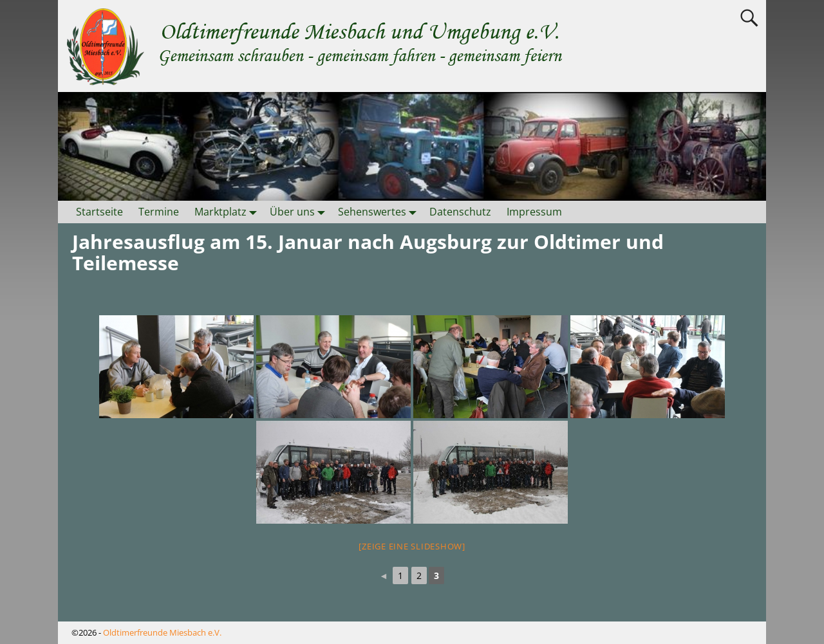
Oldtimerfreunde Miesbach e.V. (162, 632)
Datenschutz (460, 212)
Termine (159, 212)
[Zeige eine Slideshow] (412, 546)
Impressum (534, 212)
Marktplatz (228, 212)
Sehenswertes (380, 212)
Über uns (300, 212)
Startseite (99, 212)
